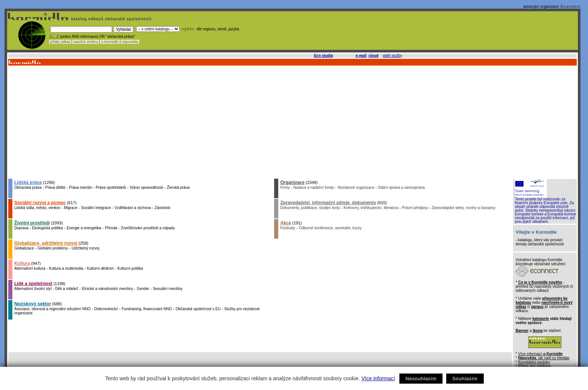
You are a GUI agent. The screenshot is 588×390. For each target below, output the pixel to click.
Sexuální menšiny (168, 289)
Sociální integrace (96, 208)
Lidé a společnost (33, 284)
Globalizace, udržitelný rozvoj (46, 243)
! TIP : (54, 37)
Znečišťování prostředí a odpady (148, 228)
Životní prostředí (32, 223)
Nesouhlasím (421, 379)
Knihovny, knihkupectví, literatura (371, 208)
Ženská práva (178, 188)
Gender (143, 289)
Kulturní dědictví (100, 268)
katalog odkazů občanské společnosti (111, 19)
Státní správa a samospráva (401, 188)
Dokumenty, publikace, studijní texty (310, 208)
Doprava (21, 228)
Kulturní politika (130, 268)
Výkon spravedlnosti (147, 188)
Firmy (285, 188)
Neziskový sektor (33, 304)
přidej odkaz (60, 42)
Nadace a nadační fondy (313, 188)
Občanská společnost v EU (198, 309)
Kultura (22, 263)
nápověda (130, 42)
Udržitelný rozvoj (85, 248)
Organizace (292, 182)
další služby (393, 56)
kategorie (540, 319)
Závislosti (162, 208)
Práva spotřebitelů (111, 188)
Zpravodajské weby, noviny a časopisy (463, 208)
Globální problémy (53, 248)
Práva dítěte (55, 188)
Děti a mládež (67, 289)
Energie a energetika (84, 228)
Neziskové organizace (356, 188)
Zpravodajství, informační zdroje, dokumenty (328, 203)
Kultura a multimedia (66, 268)
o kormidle (110, 42)
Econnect (571, 7)
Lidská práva (28, 182)
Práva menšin (80, 188)
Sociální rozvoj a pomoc (40, 203)
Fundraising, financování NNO (147, 309)
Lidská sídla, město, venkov (37, 208)
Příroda (111, 228)
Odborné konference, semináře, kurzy (330, 228)
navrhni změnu (86, 42)
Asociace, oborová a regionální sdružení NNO (52, 309)
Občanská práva (28, 188)
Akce (286, 223)
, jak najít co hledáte (544, 358)
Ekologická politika (48, 228)
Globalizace (24, 248)
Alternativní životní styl (33, 289)
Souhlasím (465, 379)
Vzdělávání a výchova (133, 208)
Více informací (378, 378)
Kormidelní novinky (534, 362)
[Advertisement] (292, 122)
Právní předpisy (415, 208)
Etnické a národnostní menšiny (107, 289)
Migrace (71, 208)
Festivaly (287, 228)
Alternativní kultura (30, 268)
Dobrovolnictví (106, 309)
